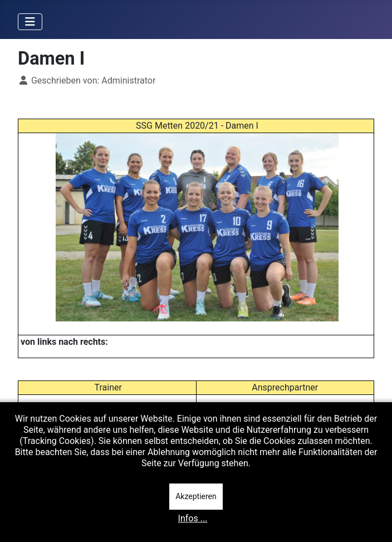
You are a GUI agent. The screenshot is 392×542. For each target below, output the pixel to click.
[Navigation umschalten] (30, 22)
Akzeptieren (196, 496)
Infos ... (193, 518)
